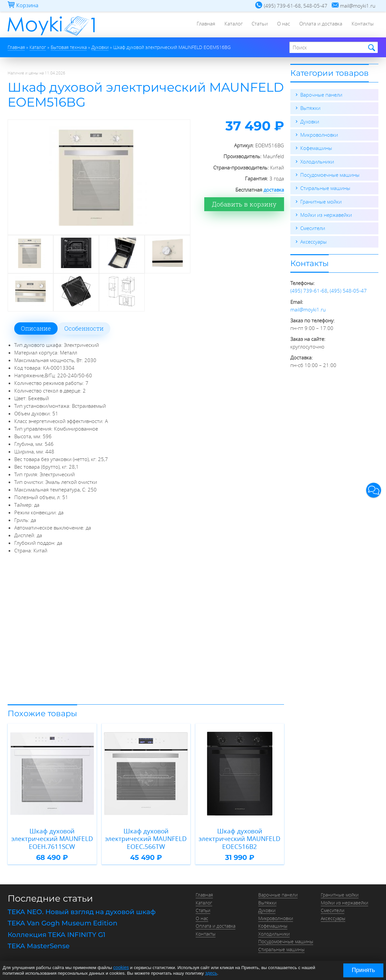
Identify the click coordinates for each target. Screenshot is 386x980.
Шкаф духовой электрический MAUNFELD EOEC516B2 (240, 838)
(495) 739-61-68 (309, 289)
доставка (274, 190)
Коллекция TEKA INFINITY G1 (56, 932)
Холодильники (317, 161)
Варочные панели (321, 95)
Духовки (310, 121)
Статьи (257, 25)
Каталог (230, 25)
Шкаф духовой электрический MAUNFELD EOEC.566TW (146, 838)
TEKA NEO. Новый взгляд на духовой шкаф (82, 910)
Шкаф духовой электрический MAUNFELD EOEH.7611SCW (52, 838)
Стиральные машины (325, 187)
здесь (211, 973)
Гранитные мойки (321, 201)
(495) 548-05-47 (348, 289)
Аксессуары (314, 240)
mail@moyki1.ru (308, 308)
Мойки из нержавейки (326, 214)
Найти (371, 48)
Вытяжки (310, 108)
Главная (202, 25)
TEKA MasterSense (39, 943)
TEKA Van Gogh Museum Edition (63, 921)
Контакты (362, 25)
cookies (121, 968)
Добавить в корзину (249, 204)
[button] (374, 490)
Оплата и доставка (320, 25)
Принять (363, 970)
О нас (282, 25)
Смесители (313, 227)
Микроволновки (319, 134)
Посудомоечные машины (330, 174)
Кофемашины (316, 148)
